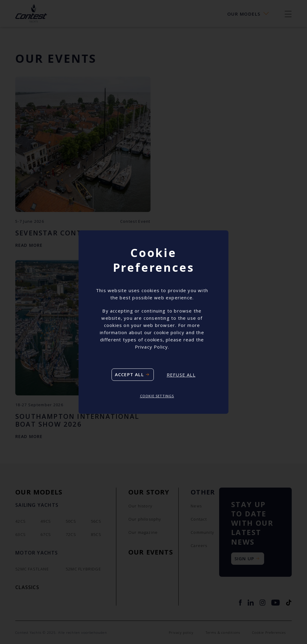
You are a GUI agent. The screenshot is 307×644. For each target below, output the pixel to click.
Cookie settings (157, 396)
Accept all (129, 375)
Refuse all (181, 375)
